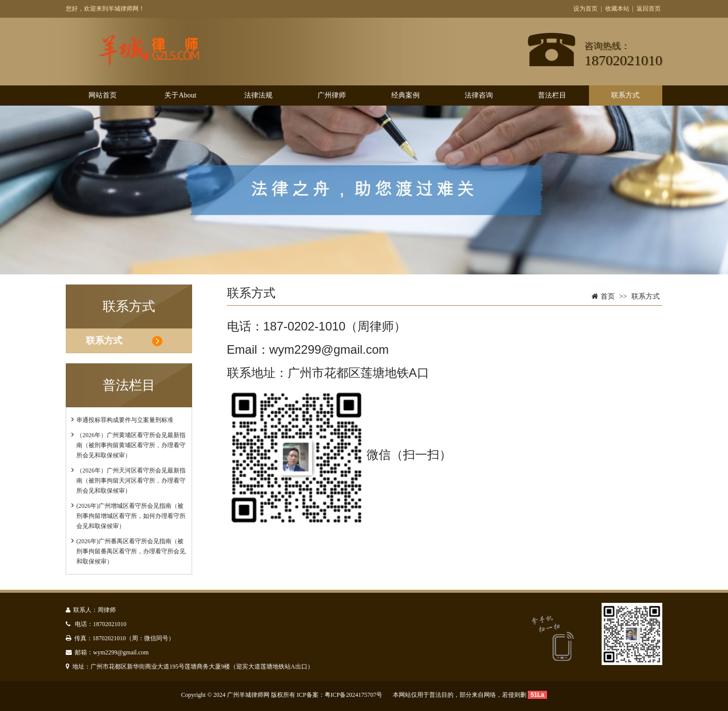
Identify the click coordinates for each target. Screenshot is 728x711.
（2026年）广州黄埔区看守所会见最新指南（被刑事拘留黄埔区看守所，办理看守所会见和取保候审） (131, 445)
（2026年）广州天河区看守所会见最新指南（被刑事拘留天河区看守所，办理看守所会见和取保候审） (131, 481)
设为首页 (585, 9)
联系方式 (625, 95)
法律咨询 (479, 95)
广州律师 (332, 95)
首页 (608, 296)
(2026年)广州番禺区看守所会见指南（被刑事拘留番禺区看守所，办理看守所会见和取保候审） (131, 551)
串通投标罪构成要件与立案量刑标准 (125, 420)
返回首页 (649, 9)
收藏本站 (617, 9)
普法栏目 (552, 95)
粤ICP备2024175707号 (354, 695)
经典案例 (405, 95)
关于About (180, 95)
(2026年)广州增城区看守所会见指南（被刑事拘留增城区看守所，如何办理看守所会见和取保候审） (131, 516)
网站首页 (103, 95)
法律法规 (258, 95)
